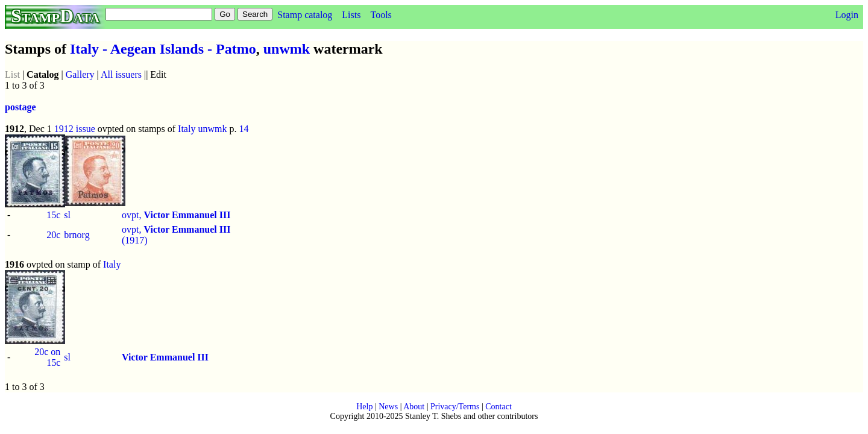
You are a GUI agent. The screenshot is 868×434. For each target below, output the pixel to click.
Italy (187, 129)
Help (364, 407)
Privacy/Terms (455, 407)
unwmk (287, 49)
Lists (351, 15)
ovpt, (176, 215)
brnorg (77, 235)
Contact (498, 407)
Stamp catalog (305, 15)
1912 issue (75, 129)
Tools (381, 15)
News (388, 407)
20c (53, 235)
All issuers (121, 74)
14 (244, 129)
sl (67, 215)
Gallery (80, 74)
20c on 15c (47, 357)
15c (53, 215)
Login (847, 15)
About (414, 407)
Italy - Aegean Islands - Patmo (163, 49)
